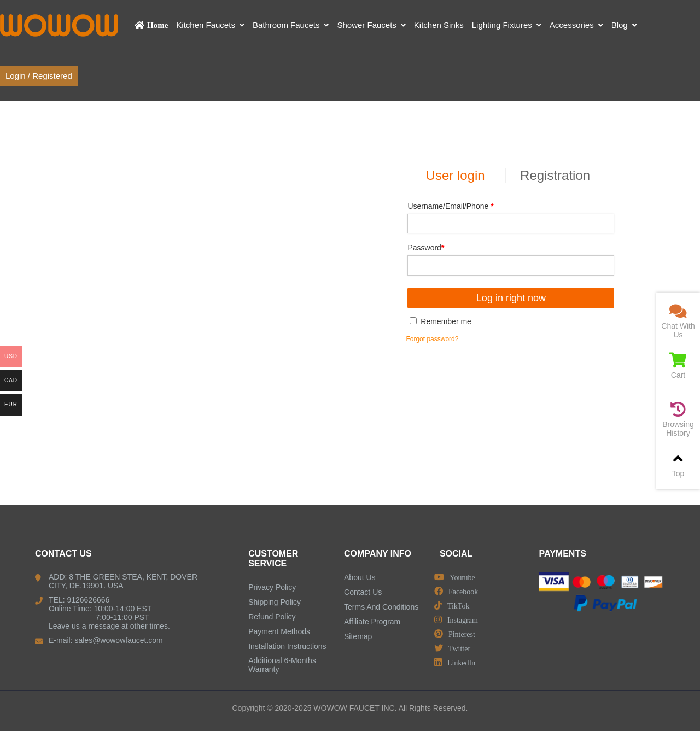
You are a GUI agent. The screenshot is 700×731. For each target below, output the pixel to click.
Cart (678, 366)
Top (678, 464)
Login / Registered (39, 76)
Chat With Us (678, 321)
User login (456, 175)
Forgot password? (432, 339)
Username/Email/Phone (450, 206)
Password (426, 248)
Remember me (440, 321)
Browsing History (678, 420)
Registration (555, 175)
